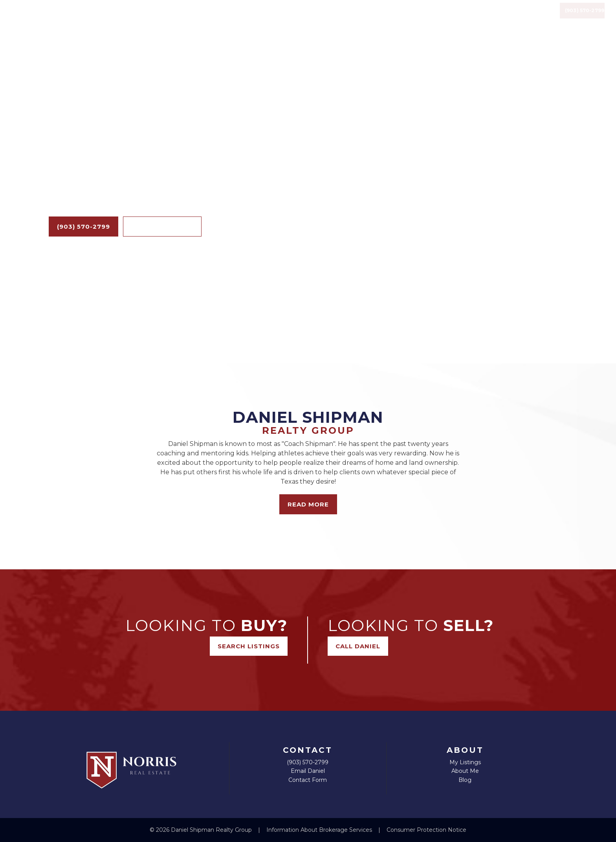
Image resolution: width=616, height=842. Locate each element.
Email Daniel (308, 771)
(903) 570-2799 (579, 22)
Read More (308, 504)
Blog (364, 21)
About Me (465, 771)
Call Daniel (358, 646)
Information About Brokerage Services (320, 830)
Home (303, 21)
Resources (450, 21)
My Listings (465, 762)
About (334, 21)
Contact (503, 21)
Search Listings (162, 227)
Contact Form (308, 780)
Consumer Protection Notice (426, 830)
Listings (398, 21)
